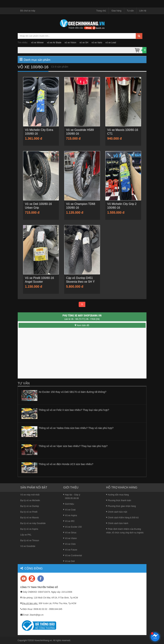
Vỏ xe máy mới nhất (30, 495)
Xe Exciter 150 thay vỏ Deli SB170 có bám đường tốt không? (73, 392)
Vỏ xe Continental (73, 555)
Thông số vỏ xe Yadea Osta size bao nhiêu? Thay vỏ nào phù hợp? (76, 428)
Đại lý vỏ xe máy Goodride (33, 523)
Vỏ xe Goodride (28, 546)
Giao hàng (116, 11)
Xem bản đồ (82, 325)
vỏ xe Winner (37, 43)
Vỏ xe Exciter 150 (73, 527)
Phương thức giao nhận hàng (121, 506)
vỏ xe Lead (111, 43)
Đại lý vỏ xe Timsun (30, 540)
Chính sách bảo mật (117, 512)
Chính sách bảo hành (117, 523)
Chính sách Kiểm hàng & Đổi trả (122, 518)
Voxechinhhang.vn (43, 640)
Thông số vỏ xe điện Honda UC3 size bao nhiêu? (66, 464)
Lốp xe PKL (26, 535)
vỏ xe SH (84, 43)
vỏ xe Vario (97, 43)
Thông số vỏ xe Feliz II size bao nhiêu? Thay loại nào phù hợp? (74, 410)
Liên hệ (143, 11)
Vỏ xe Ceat (69, 510)
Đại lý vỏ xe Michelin (30, 500)
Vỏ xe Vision (70, 538)
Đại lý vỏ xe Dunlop (30, 506)
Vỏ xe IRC (69, 521)
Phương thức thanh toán (119, 500)
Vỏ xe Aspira (70, 515)
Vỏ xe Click (69, 544)
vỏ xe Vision (70, 43)
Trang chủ (101, 11)
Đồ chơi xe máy (28, 11)
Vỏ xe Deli (69, 561)
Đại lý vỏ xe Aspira (29, 529)
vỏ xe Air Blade (54, 43)
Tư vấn (130, 11)
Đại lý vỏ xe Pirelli (29, 512)
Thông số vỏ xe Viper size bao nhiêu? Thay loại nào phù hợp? (73, 446)
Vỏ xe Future (70, 550)
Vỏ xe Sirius (70, 533)
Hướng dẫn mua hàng (118, 495)
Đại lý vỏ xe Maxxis (30, 518)
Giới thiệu (69, 504)
